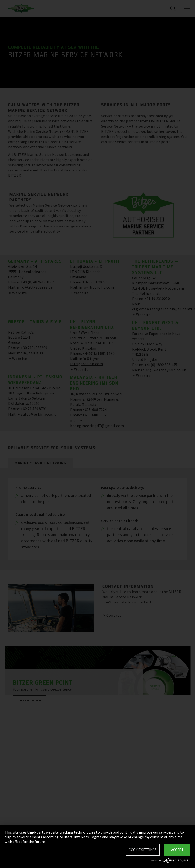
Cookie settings (143, 850)
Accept (177, 850)
